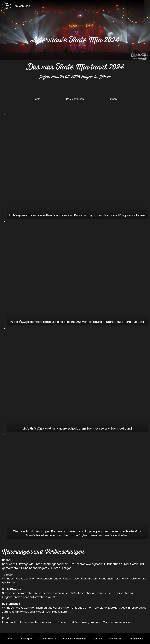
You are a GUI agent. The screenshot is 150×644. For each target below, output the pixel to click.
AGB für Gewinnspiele (75, 639)
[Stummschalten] (145, 55)
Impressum (116, 639)
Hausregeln (26, 639)
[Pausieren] (139, 55)
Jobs (10, 639)
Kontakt (98, 639)
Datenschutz (136, 639)
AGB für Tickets (47, 639)
